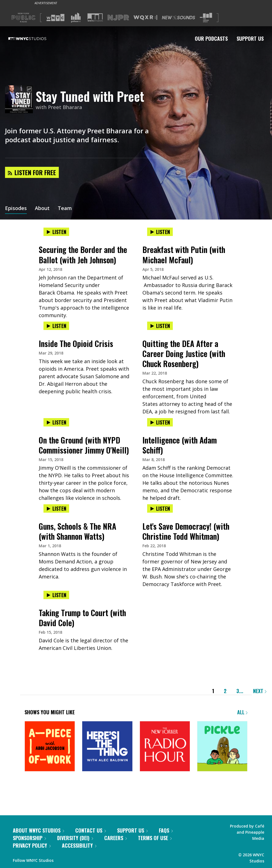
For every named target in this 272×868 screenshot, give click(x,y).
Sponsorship (29, 838)
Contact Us (91, 830)
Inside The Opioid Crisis (76, 343)
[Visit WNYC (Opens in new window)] (55, 18)
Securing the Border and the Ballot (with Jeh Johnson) (83, 255)
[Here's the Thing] (107, 747)
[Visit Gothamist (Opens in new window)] (76, 18)
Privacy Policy (32, 845)
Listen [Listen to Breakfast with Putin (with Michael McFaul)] (160, 232)
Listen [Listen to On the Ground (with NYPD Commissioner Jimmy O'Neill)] (56, 422)
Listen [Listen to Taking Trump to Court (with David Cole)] (56, 595)
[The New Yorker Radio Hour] (165, 747)
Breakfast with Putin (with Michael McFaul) (184, 255)
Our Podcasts (211, 38)
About (42, 209)
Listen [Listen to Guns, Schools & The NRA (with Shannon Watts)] (56, 508)
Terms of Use (155, 838)
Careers (116, 838)
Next (260, 691)
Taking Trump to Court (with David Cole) (82, 618)
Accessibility (79, 845)
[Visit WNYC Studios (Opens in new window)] (95, 17)
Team (65, 209)
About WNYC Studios (38, 830)
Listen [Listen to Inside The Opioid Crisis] (56, 326)
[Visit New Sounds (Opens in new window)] (178, 18)
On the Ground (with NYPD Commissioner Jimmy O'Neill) (84, 445)
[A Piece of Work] (50, 747)
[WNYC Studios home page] (34, 38)
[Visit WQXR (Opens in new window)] (145, 18)
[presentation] (84, 238)
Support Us (250, 38)
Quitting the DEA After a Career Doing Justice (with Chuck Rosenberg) (184, 354)
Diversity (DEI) (75, 838)
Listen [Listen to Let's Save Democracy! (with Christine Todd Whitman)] (160, 508)
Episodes (16, 209)
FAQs (166, 830)
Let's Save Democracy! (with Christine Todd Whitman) (186, 531)
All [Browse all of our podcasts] (242, 712)
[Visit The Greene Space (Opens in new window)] (206, 18)
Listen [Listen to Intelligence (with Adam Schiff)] (160, 422)
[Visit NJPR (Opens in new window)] (118, 18)
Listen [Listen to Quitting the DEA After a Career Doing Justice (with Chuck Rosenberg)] (160, 326)
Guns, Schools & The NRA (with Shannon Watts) (77, 531)
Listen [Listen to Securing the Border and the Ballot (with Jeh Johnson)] (56, 232)
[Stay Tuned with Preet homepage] (20, 100)
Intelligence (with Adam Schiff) (180, 445)
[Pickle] (222, 747)
